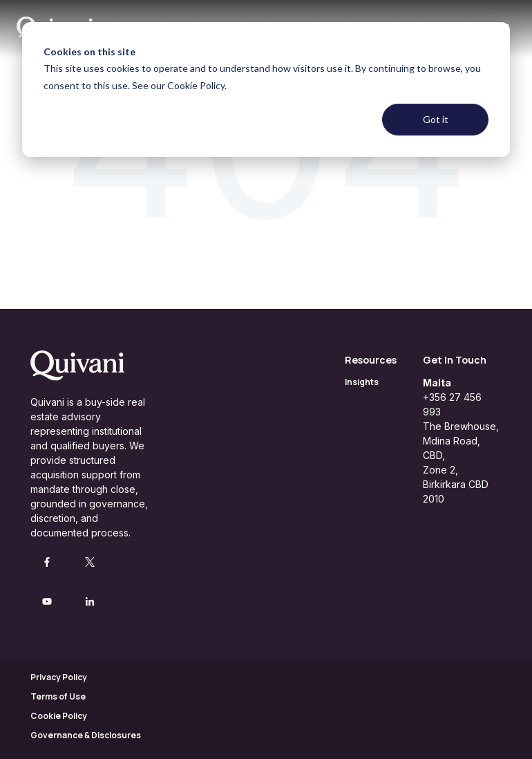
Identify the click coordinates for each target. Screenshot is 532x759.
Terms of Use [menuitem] (58, 696)
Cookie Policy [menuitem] (59, 716)
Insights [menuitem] (362, 382)
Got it (436, 119)
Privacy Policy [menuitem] (59, 677)
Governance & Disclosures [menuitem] (86, 735)
